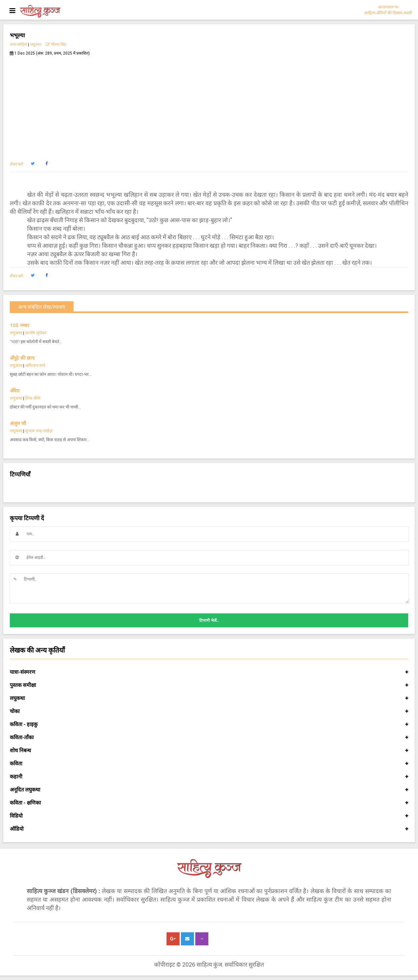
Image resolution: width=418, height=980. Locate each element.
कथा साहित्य (18, 44)
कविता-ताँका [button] (209, 738)
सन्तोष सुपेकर (36, 333)
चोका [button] (209, 711)
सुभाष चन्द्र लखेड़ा (39, 431)
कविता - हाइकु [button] (209, 724)
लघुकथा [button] (209, 698)
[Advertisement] (209, 105)
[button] (32, 164)
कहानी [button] (209, 777)
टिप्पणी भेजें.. (209, 621)
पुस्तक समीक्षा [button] (209, 685)
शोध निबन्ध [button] (209, 751)
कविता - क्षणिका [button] (209, 803)
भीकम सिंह (56, 44)
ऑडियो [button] (209, 829)
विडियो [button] (209, 816)
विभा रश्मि (33, 398)
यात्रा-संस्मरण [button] (209, 672)
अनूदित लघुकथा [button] (209, 790)
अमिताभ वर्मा (35, 365)
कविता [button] (209, 764)
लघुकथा (36, 44)
